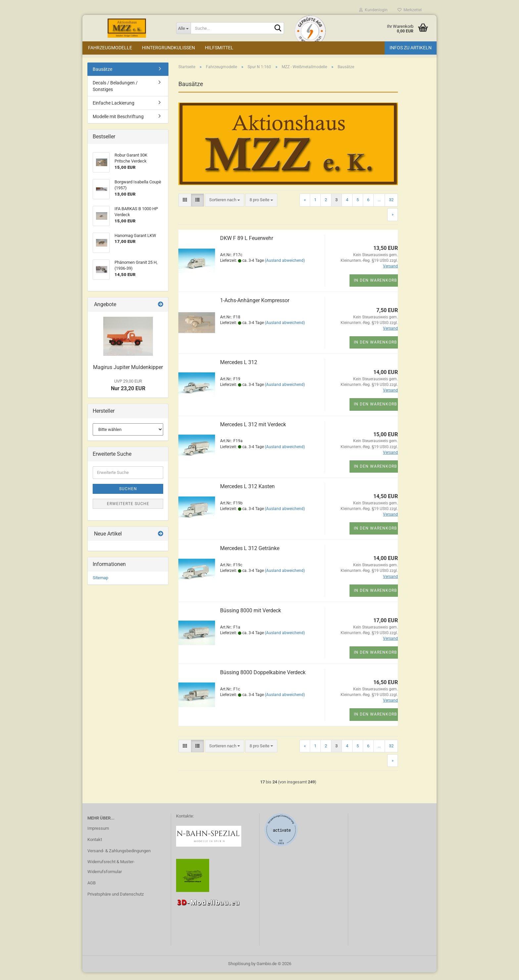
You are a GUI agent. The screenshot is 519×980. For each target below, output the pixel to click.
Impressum (98, 836)
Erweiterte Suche (128, 511)
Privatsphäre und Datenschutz (116, 901)
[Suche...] (183, 28)
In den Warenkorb (375, 288)
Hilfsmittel (219, 48)
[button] (185, 207)
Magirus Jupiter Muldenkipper (128, 374)
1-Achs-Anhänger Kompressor (255, 308)
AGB (92, 890)
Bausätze (102, 76)
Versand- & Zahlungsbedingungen (119, 858)
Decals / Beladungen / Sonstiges (115, 93)
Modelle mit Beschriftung (118, 124)
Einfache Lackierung (114, 110)
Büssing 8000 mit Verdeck (251, 618)
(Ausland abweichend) (285, 268)
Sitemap (100, 585)
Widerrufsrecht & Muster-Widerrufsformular (111, 874)
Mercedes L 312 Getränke (250, 556)
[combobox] (225, 207)
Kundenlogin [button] (373, 10)
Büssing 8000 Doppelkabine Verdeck (263, 680)
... (379, 207)
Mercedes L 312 (239, 370)
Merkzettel (410, 10)
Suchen (128, 496)
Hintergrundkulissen (168, 48)
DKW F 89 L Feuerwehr (247, 245)
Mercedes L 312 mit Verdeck (253, 432)
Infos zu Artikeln (411, 48)
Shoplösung (239, 971)
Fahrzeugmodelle (110, 48)
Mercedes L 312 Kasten (247, 494)
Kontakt (95, 847)
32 (391, 207)
